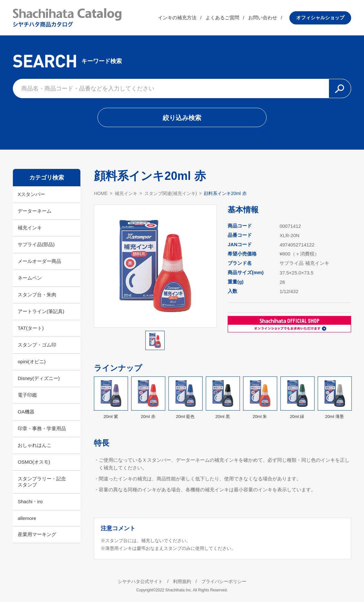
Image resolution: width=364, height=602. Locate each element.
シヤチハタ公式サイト (140, 581)
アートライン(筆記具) (41, 311)
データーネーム (35, 211)
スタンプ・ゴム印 (37, 345)
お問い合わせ (263, 18)
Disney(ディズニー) (39, 378)
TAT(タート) (31, 328)
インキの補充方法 (177, 18)
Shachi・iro (30, 501)
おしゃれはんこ (35, 445)
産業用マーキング (37, 534)
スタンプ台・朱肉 (37, 295)
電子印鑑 (27, 395)
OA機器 (26, 412)
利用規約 (182, 581)
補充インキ (30, 228)
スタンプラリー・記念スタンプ (42, 482)
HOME (101, 193)
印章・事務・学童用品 (42, 428)
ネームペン (30, 278)
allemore (27, 518)
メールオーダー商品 (39, 261)
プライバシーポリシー (224, 581)
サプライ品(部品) (36, 244)
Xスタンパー (31, 194)
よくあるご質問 (222, 18)
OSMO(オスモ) (34, 462)
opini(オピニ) (32, 361)
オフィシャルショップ (320, 18)
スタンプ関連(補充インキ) (171, 193)
